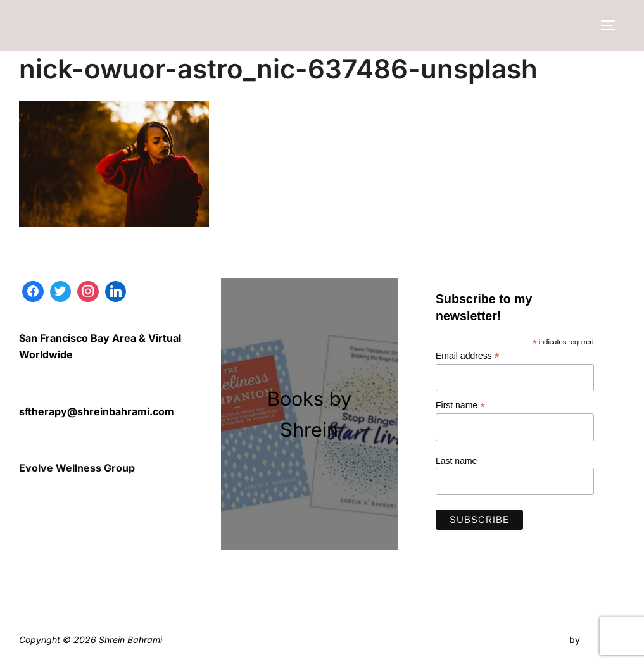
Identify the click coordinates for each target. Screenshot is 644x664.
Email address (468, 356)
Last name (456, 461)
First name (460, 405)
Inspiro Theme (537, 640)
